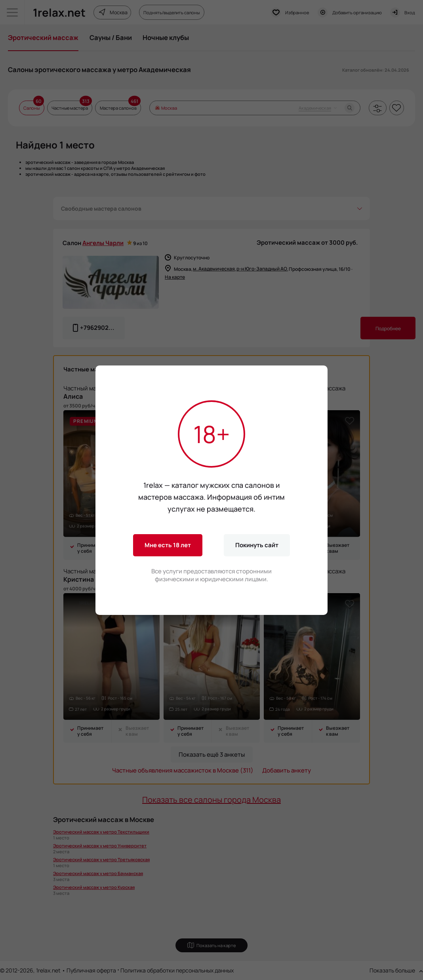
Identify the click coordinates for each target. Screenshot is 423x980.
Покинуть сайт (257, 545)
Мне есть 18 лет (168, 545)
